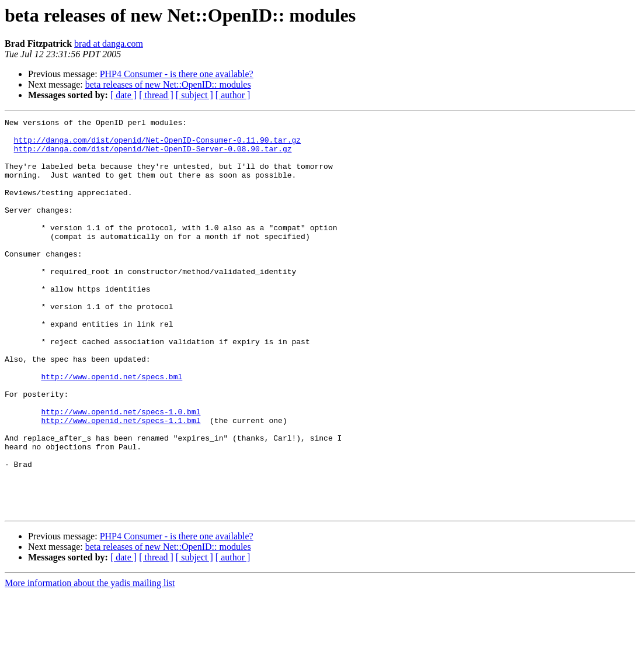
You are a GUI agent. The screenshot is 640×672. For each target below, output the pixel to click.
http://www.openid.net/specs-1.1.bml (121, 482)
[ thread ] (156, 95)
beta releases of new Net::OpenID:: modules (168, 84)
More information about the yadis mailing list (90, 662)
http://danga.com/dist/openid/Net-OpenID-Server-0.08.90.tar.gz (153, 155)
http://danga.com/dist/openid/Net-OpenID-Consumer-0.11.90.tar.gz (157, 145)
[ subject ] (194, 95)
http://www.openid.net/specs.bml (112, 429)
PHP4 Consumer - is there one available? (177, 74)
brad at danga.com (109, 44)
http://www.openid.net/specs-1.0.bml (121, 471)
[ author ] (233, 95)
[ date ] (124, 95)
